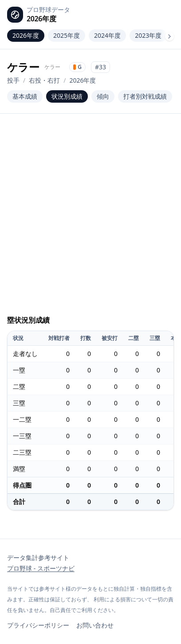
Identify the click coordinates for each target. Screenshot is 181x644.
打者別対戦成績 (145, 96)
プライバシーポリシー (38, 625)
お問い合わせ (95, 625)
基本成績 (25, 96)
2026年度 (26, 35)
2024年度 (107, 35)
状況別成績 (67, 96)
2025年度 (67, 35)
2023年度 (148, 35)
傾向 (103, 96)
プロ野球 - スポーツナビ (41, 568)
